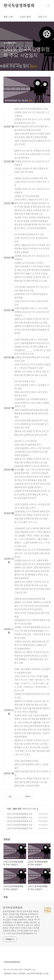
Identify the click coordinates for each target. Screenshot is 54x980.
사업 (9, 809)
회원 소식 (42, 17)
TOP (48, 962)
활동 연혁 (17, 809)
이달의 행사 (25, 17)
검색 (42, 6)
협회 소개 (8, 17)
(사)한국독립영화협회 (12, 962)
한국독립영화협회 (19, 6)
